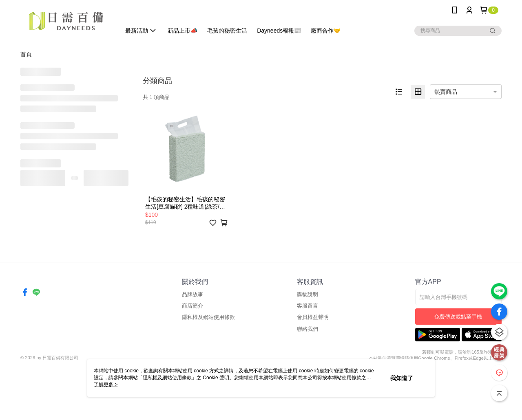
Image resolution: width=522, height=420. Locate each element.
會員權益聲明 (313, 317)
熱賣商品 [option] (446, 92)
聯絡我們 (307, 329)
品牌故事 (192, 294)
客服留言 (307, 306)
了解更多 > (106, 385)
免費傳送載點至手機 (458, 317)
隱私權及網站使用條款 (208, 317)
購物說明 (307, 294)
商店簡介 (192, 306)
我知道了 (402, 378)
